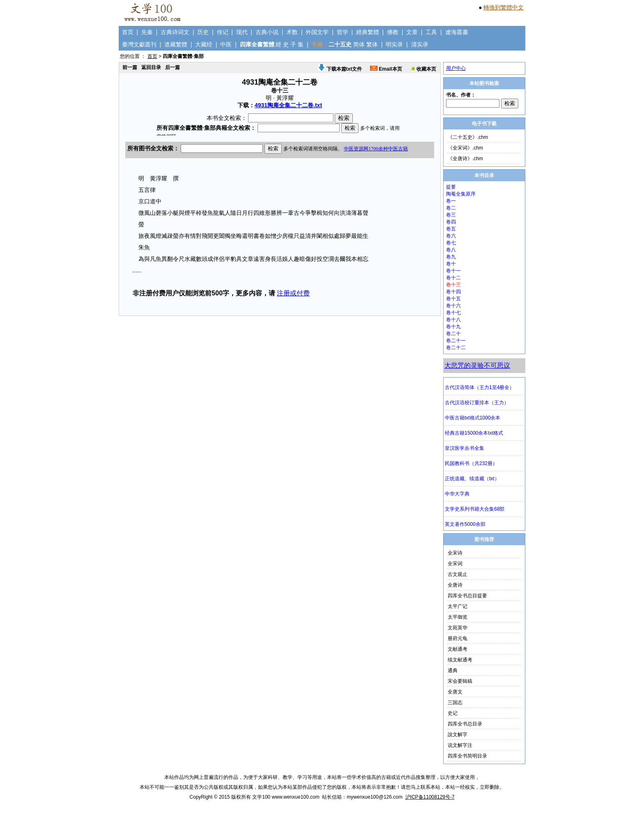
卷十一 (453, 271)
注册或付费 (293, 293)
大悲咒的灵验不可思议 (477, 365)
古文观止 (458, 574)
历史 (203, 32)
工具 (431, 32)
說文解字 (458, 735)
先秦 (147, 32)
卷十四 (453, 292)
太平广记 (458, 606)
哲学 (343, 32)
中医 (226, 44)
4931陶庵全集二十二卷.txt (288, 105)
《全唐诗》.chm (465, 159)
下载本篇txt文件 (340, 69)
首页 (128, 32)
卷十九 (453, 327)
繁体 (372, 44)
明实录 (394, 44)
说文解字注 (460, 745)
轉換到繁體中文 (504, 7)
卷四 (451, 222)
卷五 (451, 229)
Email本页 (386, 69)
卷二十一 (456, 341)
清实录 (420, 44)
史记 (453, 713)
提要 (451, 187)
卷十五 (453, 299)
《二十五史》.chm (468, 137)
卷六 (451, 236)
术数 (292, 32)
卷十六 (453, 306)
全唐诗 (455, 585)
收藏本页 (423, 69)
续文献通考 (460, 660)
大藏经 (204, 44)
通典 (453, 670)
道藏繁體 (176, 44)
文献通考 (458, 649)
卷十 (451, 264)
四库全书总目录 (465, 724)
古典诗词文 (175, 32)
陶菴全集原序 (461, 194)
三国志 (455, 703)
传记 (223, 32)
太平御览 (458, 617)
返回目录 (151, 67)
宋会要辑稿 (460, 681)
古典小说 (267, 32)
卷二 (451, 208)
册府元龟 (458, 638)
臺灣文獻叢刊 (139, 44)
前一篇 (130, 67)
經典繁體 (368, 32)
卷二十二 (456, 348)
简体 (359, 44)
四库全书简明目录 (467, 756)
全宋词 (455, 564)
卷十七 (453, 313)
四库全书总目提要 (467, 596)
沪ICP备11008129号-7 (430, 797)
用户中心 (456, 68)
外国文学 (317, 32)
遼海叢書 (457, 32)
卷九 (451, 257)
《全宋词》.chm (465, 148)
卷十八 (453, 320)
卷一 (451, 201)
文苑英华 (458, 628)
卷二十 (453, 334)
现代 (242, 32)
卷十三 (453, 285)
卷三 (451, 215)
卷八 (451, 250)
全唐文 (455, 692)
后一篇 (172, 67)
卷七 (451, 243)
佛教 (393, 32)
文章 (412, 32)
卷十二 (453, 278)
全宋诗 (455, 553)
